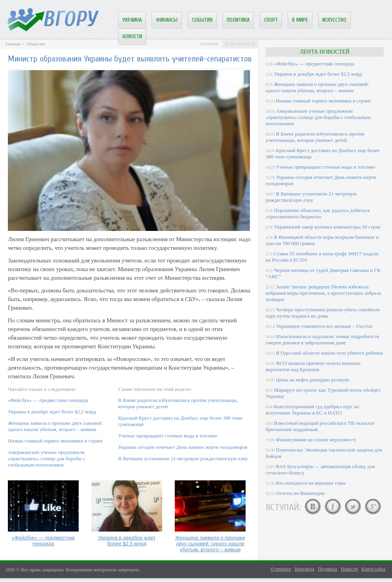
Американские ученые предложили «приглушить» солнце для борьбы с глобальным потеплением (47, 458)
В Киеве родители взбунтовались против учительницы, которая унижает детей (315, 137)
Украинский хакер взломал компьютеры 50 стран (327, 227)
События (202, 20)
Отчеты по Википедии (300, 493)
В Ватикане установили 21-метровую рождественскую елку (183, 458)
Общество (36, 44)
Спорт (271, 20)
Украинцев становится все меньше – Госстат (324, 326)
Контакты (305, 569)
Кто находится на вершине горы (311, 483)
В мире (300, 20)
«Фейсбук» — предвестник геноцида (48, 400)
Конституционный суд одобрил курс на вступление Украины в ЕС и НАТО (312, 410)
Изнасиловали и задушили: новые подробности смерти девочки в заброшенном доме (322, 339)
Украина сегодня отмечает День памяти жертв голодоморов (183, 447)
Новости (132, 36)
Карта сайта (373, 569)
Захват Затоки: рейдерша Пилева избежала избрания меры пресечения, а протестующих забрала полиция (323, 293)
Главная (13, 44)
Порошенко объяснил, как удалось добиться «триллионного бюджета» (318, 213)
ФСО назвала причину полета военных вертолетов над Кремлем (313, 366)
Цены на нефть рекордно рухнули (312, 380)
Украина (132, 20)
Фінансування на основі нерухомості (316, 440)
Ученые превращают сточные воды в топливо (168, 436)
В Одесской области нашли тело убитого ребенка (329, 353)
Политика (238, 20)
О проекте (281, 569)
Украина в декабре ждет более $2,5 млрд (52, 412)
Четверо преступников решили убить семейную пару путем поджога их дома (323, 313)
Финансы (167, 20)
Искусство (334, 20)
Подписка (327, 569)
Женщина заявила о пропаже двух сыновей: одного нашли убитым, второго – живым (55, 426)
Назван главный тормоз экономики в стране (55, 441)
